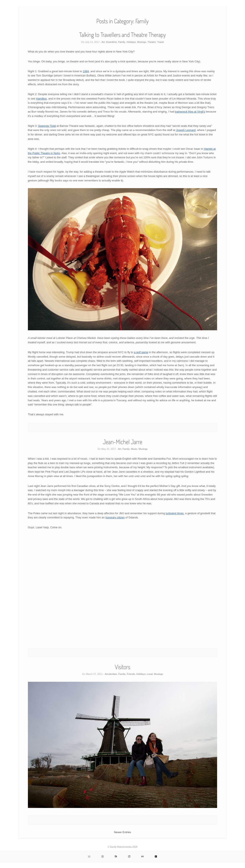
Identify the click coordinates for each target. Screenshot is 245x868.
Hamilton (41, 99)
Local (150, 674)
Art (103, 42)
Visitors (122, 667)
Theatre (152, 42)
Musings (142, 42)
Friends (131, 674)
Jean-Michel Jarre (122, 442)
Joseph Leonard (186, 130)
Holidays (131, 42)
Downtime (111, 42)
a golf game (141, 352)
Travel (160, 42)
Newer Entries (122, 832)
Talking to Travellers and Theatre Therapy (122, 35)
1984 (86, 71)
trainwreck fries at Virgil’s (190, 112)
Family (122, 42)
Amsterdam (111, 674)
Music (134, 449)
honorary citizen (115, 517)
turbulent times (175, 513)
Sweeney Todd (47, 126)
